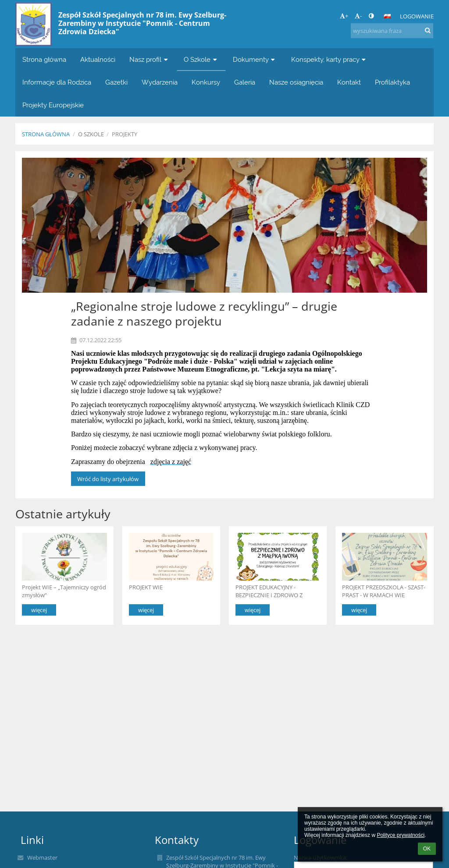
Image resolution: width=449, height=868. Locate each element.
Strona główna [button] (44, 59)
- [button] (358, 16)
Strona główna (46, 134)
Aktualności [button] (98, 59)
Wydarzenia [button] (160, 82)
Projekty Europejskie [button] (53, 105)
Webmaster (42, 857)
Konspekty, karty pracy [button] (330, 59)
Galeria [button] (245, 82)
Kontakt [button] (349, 82)
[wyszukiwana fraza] (392, 31)
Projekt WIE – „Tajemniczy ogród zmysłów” (64, 591)
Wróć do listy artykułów (108, 479)
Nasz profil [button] (150, 59)
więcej (39, 610)
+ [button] (344, 16)
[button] (387, 16)
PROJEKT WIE (146, 587)
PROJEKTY (125, 134)
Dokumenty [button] (255, 59)
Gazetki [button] (116, 82)
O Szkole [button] (201, 59)
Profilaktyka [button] (392, 82)
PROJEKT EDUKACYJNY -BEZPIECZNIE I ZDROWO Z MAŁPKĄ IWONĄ (269, 591)
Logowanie (417, 16)
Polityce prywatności (401, 835)
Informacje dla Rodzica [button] (57, 82)
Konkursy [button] (206, 82)
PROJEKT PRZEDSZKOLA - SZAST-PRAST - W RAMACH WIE (384, 591)
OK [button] (427, 849)
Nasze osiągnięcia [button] (296, 82)
